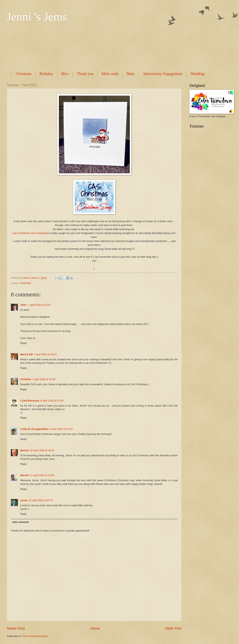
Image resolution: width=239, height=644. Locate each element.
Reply (23, 343)
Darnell (24, 475)
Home (95, 628)
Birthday (46, 74)
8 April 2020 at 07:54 (52, 401)
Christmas (24, 74)
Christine (26, 379)
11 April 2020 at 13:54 (42, 475)
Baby (131, 74)
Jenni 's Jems (37, 17)
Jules (23, 305)
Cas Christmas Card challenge (30, 233)
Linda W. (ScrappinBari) (34, 429)
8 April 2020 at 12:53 (61, 429)
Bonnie (24, 450)
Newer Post (16, 628)
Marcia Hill (26, 354)
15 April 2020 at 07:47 (41, 500)
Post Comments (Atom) (35, 636)
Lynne (24, 500)
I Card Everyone (30, 401)
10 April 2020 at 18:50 (42, 450)
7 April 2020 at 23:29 (44, 379)
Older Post (173, 628)
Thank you (85, 74)
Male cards (110, 74)
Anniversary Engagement (163, 74)
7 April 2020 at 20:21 (39, 305)
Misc (65, 74)
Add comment (20, 522)
